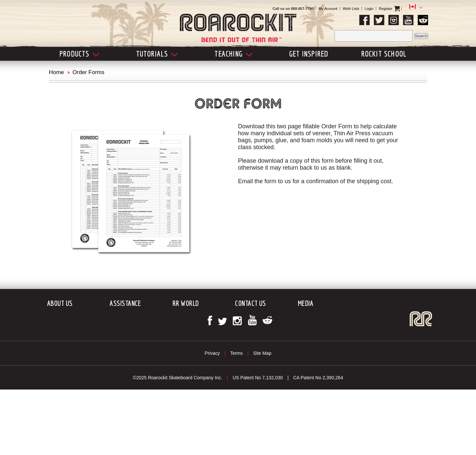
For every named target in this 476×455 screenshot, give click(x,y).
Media (306, 303)
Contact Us (250, 303)
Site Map (262, 353)
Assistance (125, 303)
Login (369, 9)
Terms (236, 353)
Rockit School (384, 54)
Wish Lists (351, 9)
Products (79, 54)
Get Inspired (309, 54)
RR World (186, 303)
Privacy (212, 353)
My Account (328, 9)
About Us (60, 303)
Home (56, 72)
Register (386, 9)
